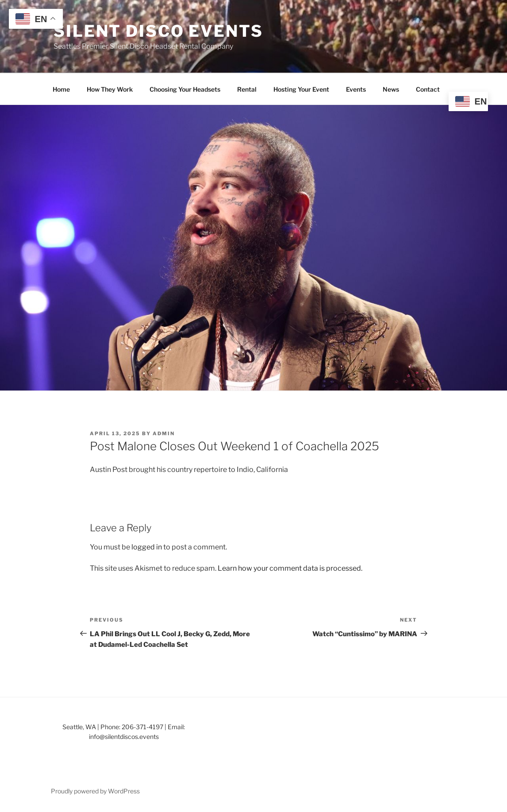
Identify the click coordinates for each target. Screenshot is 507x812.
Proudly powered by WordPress (95, 791)
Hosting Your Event (301, 89)
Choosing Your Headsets (185, 89)
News (391, 89)
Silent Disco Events (158, 31)
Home (61, 89)
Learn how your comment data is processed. (290, 568)
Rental (247, 89)
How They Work (110, 89)
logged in (147, 547)
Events (356, 89)
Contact (428, 89)
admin (164, 433)
